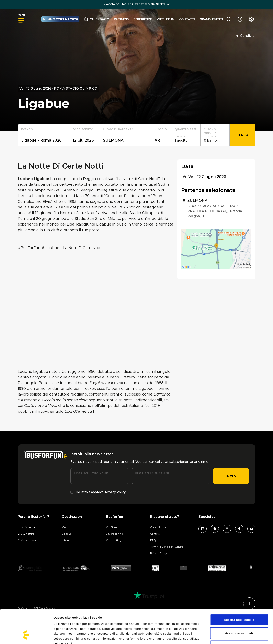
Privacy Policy (115, 492)
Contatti (187, 19)
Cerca (242, 135)
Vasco (65, 527)
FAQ (153, 540)
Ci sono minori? (210, 131)
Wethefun (166, 19)
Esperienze (143, 19)
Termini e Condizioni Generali (167, 547)
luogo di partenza (118, 129)
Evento (27, 129)
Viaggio (161, 129)
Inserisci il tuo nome (91, 473)
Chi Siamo (112, 527)
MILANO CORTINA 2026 (60, 19)
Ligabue (67, 534)
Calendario (97, 19)
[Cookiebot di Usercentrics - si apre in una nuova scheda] (26, 636)
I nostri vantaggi (27, 527)
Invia (231, 476)
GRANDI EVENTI (211, 19)
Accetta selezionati (239, 604)
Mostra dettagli (214, 636)
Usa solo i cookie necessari (239, 617)
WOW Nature (26, 534)
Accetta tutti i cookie (239, 591)
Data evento (83, 129)
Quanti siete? (186, 129)
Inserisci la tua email (152, 473)
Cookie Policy (158, 527)
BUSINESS (121, 19)
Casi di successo (27, 540)
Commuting (114, 540)
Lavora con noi (115, 534)
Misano (66, 540)
